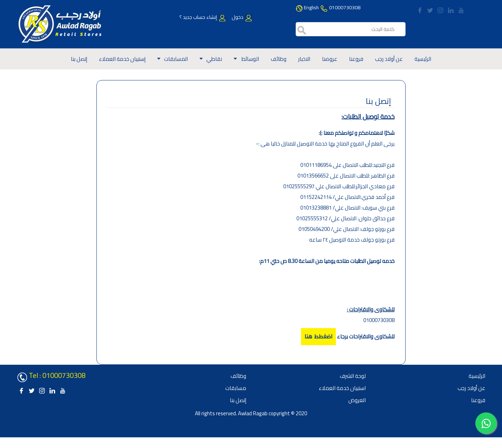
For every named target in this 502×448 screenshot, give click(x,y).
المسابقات (176, 59)
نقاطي (214, 59)
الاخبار (304, 59)
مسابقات (236, 388)
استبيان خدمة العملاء (342, 388)
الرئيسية (423, 59)
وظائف (279, 59)
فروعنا (356, 59)
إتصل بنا (79, 59)
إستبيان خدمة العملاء (122, 59)
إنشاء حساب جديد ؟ (203, 17)
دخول (242, 17)
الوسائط (250, 59)
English (311, 7)
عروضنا (330, 59)
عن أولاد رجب (389, 59)
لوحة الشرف (353, 376)
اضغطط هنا (318, 337)
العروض (357, 400)
